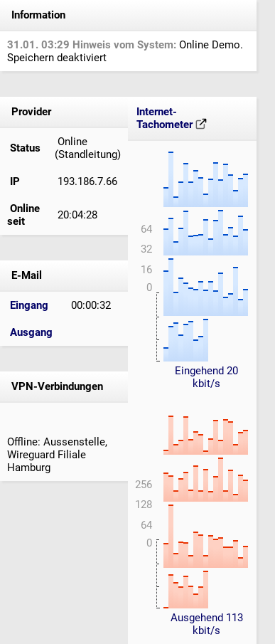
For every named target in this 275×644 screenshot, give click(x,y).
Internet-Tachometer (172, 118)
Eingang (29, 305)
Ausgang (31, 332)
